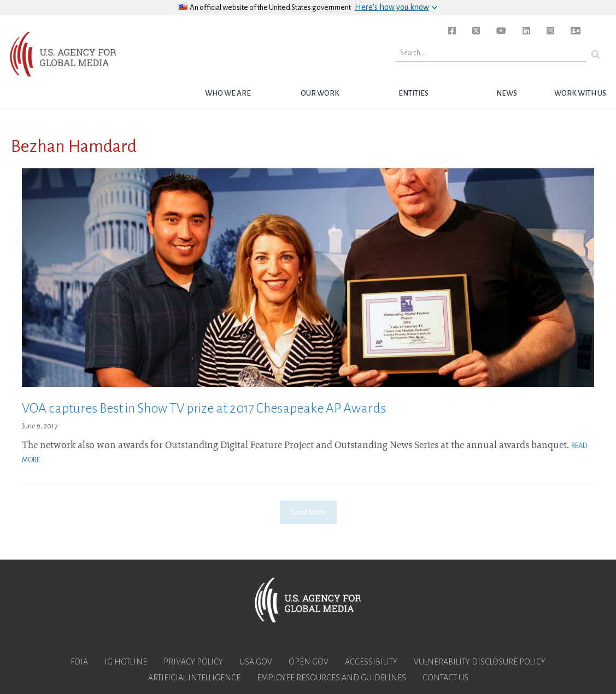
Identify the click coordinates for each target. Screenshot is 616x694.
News (507, 93)
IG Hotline (126, 662)
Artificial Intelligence (194, 678)
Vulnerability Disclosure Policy (480, 662)
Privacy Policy (193, 662)
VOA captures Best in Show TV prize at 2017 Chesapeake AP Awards (204, 408)
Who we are (228, 93)
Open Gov (309, 662)
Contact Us (445, 678)
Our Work (320, 93)
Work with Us (580, 93)
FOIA (79, 662)
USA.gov (256, 662)
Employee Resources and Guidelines (332, 678)
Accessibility (371, 662)
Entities (413, 93)
